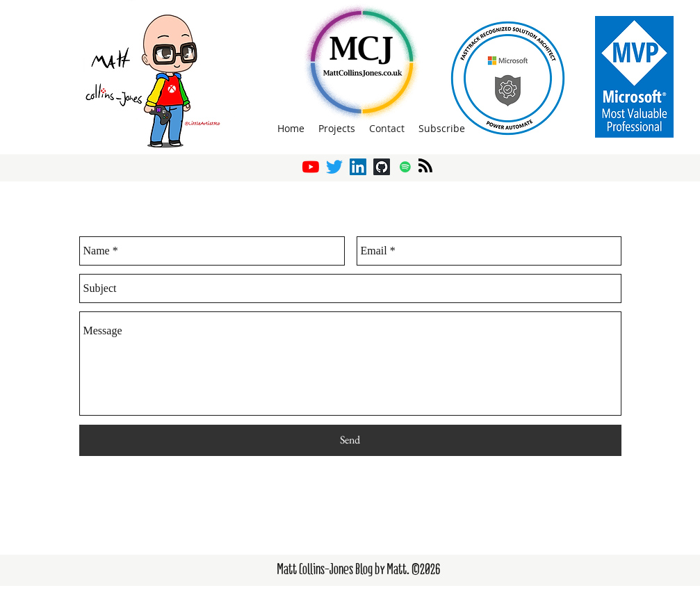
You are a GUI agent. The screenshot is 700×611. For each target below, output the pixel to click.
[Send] (350, 440)
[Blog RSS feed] (425, 166)
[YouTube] (311, 167)
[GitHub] (382, 167)
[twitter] (334, 167)
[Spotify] (405, 167)
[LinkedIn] (358, 167)
